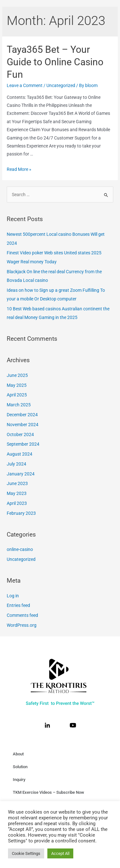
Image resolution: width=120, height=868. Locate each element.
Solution (20, 767)
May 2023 (17, 493)
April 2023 (17, 503)
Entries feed (18, 605)
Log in (13, 596)
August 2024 (20, 454)
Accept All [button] (60, 853)
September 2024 (23, 444)
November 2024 (23, 425)
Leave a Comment (25, 85)
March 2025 (19, 405)
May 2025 (17, 385)
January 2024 (21, 474)
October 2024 (20, 434)
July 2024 (16, 464)
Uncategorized (61, 85)
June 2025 (17, 375)
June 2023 (17, 483)
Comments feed (22, 615)
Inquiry (19, 780)
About (18, 754)
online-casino (20, 549)
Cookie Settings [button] (26, 853)
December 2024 (22, 415)
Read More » (19, 169)
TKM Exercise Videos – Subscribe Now (48, 792)
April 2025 (17, 395)
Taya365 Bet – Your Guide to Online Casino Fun (55, 62)
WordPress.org (22, 625)
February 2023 (21, 513)
